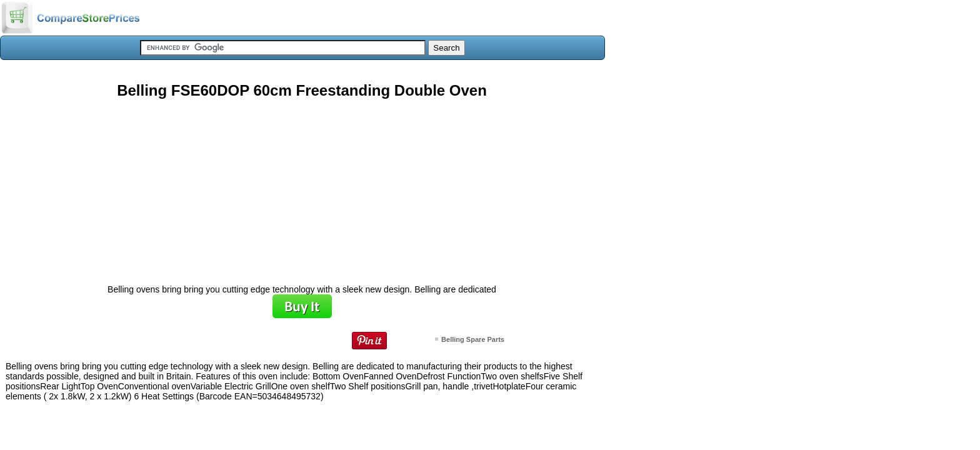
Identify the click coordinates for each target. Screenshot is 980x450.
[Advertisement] (302, 187)
